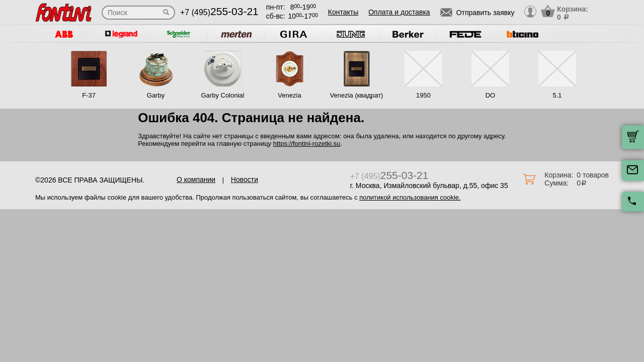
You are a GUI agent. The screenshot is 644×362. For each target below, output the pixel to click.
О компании (196, 179)
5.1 (557, 95)
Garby (156, 95)
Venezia (289, 95)
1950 (423, 95)
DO (491, 95)
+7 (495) (219, 12)
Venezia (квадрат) (357, 95)
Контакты (343, 12)
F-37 (89, 95)
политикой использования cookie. (410, 197)
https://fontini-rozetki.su (307, 144)
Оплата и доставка (399, 12)
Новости (245, 179)
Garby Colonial (222, 95)
